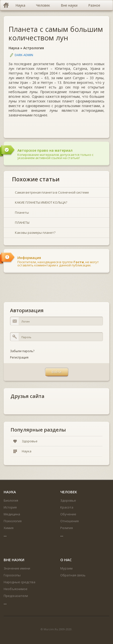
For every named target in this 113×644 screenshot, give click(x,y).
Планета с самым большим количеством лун (56, 33)
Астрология (34, 48)
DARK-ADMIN (24, 55)
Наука (14, 48)
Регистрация (19, 357)
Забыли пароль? (22, 351)
